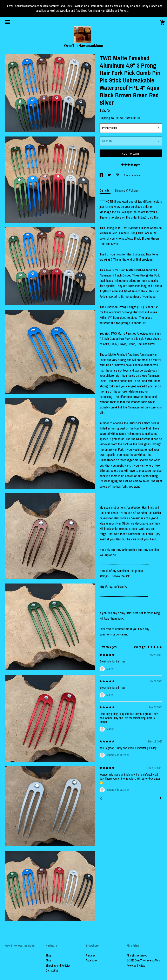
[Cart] (162, 23)
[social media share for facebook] (102, 175)
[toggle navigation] (7, 22)
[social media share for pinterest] (118, 175)
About (49, 960)
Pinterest (91, 955)
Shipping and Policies (58, 966)
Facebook (92, 960)
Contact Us (52, 971)
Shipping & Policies (127, 190)
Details (105, 190)
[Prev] (101, 799)
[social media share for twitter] (110, 175)
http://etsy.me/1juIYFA (113, 587)
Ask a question (132, 175)
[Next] (161, 799)
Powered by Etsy (136, 966)
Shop (49, 955)
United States (123, 118)
